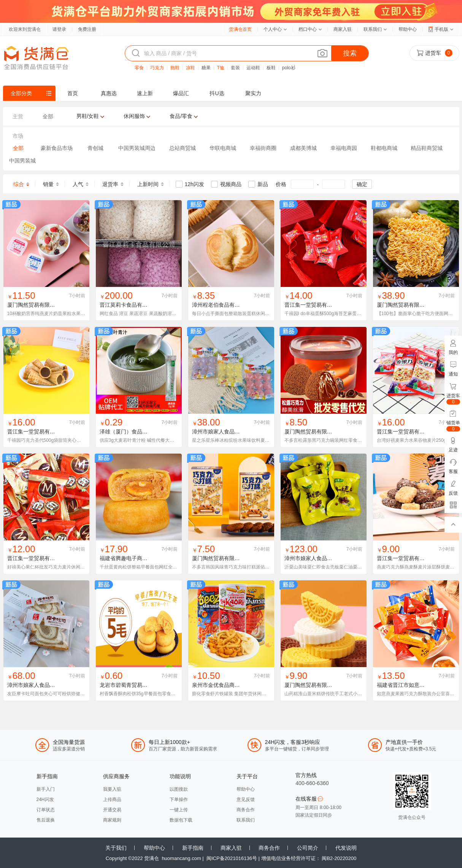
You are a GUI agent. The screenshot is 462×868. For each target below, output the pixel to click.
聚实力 (253, 93)
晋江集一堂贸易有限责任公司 (319, 305)
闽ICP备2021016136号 (232, 858)
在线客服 (309, 799)
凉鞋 (191, 68)
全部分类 (21, 93)
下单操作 (179, 800)
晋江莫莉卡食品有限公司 (129, 305)
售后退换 (46, 820)
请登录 (59, 29)
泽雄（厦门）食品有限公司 (132, 432)
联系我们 (373, 29)
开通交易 (112, 810)
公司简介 (308, 848)
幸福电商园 (344, 148)
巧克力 (157, 68)
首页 (73, 93)
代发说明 (346, 848)
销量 (48, 184)
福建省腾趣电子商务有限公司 (134, 558)
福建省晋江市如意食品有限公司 (414, 685)
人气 (78, 184)
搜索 (350, 53)
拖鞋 (175, 68)
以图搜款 (179, 789)
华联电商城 (223, 148)
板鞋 (271, 68)
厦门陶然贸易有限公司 (34, 305)
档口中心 (308, 29)
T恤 (221, 68)
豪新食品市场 (57, 148)
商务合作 (246, 810)
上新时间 (148, 184)
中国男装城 (22, 161)
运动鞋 (253, 68)
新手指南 (193, 848)
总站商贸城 (183, 148)
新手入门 (46, 789)
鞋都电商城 (384, 148)
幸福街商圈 (263, 148)
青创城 (95, 148)
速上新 (145, 93)
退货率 (110, 184)
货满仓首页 (240, 29)
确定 (362, 184)
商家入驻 (343, 29)
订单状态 (46, 810)
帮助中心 (408, 29)
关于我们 (116, 848)
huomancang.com (181, 858)
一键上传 (179, 810)
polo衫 (289, 68)
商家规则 (112, 820)
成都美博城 (303, 148)
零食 (139, 68)
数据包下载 (181, 820)
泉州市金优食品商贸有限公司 (227, 685)
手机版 (441, 29)
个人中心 (273, 29)
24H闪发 (45, 800)
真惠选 (109, 93)
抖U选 (217, 93)
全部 (18, 148)
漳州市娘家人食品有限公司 (224, 432)
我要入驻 (112, 789)
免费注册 (87, 29)
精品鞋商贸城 (427, 148)
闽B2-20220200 (339, 858)
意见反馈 (246, 800)
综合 (19, 184)
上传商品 (112, 800)
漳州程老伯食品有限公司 (221, 305)
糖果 (206, 68)
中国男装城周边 (137, 148)
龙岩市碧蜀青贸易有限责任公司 (137, 685)
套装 (235, 68)
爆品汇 (181, 93)
